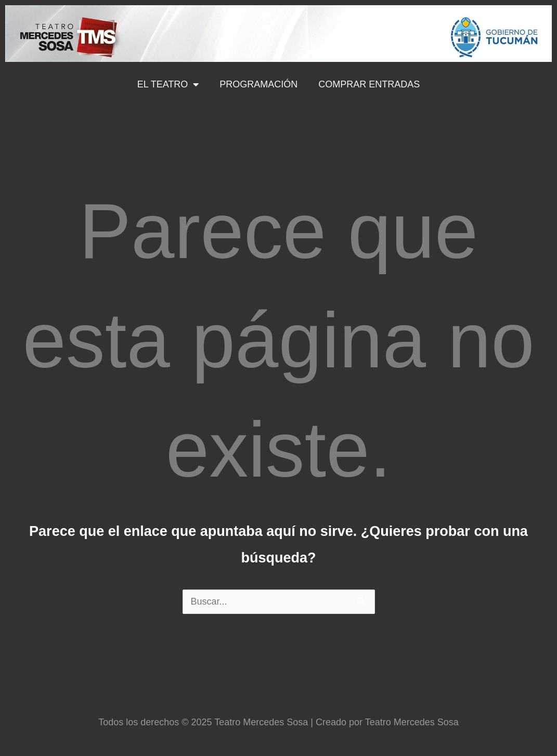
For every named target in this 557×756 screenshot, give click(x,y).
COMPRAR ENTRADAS (369, 84)
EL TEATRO (168, 84)
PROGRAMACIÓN (258, 84)
